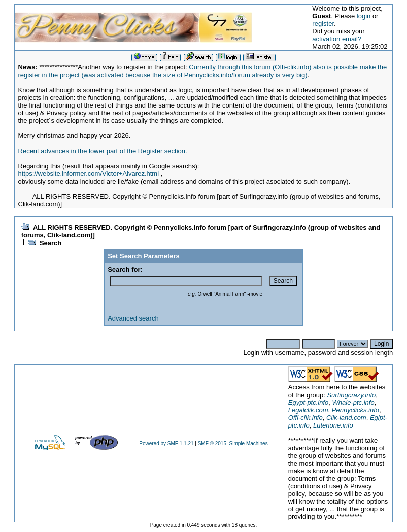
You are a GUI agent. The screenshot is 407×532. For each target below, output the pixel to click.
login (364, 16)
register (323, 24)
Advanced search (133, 318)
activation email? (337, 39)
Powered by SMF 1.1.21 (166, 444)
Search (50, 243)
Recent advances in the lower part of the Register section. (103, 151)
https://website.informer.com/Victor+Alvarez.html (89, 174)
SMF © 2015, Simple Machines (233, 444)
